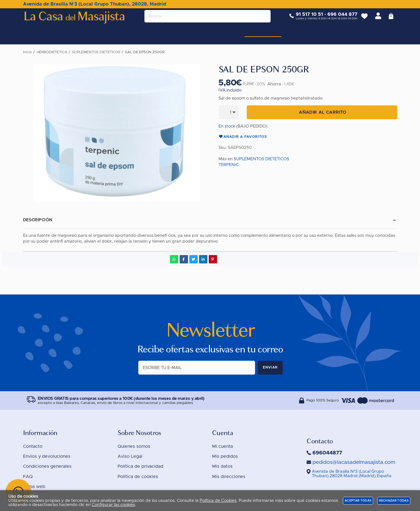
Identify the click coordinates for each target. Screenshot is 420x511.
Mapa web (34, 487)
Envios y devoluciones (47, 456)
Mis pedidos (225, 456)
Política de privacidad (140, 466)
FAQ (28, 477)
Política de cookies (138, 477)
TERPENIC (229, 165)
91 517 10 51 (306, 19)
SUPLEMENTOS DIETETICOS (261, 159)
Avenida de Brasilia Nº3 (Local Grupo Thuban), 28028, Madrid (95, 4)
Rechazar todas (394, 501)
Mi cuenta (222, 446)
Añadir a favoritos (243, 137)
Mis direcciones (229, 477)
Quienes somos (134, 446)
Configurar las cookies (113, 505)
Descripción (38, 220)
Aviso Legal (130, 456)
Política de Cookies (218, 501)
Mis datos (222, 466)
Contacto (33, 446)
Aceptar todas (358, 501)
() (352, 474)
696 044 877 (338, 19)
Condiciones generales (47, 466)
